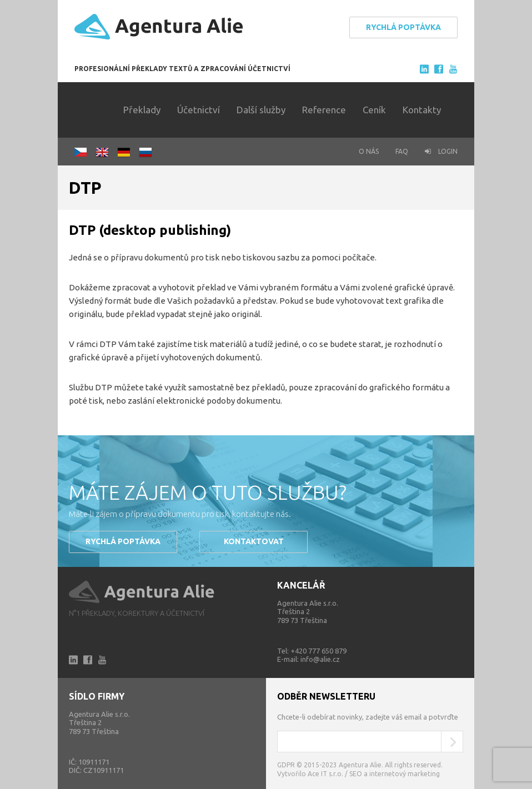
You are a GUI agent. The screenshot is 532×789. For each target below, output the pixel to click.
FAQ (402, 151)
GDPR (286, 765)
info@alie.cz (320, 659)
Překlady (142, 110)
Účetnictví (199, 110)
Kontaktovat (254, 541)
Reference (324, 110)
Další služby (261, 110)
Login (441, 151)
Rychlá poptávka (403, 27)
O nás (369, 151)
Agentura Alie (159, 27)
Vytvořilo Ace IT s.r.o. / (313, 774)
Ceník (374, 110)
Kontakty (422, 110)
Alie (142, 592)
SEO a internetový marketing (395, 774)
